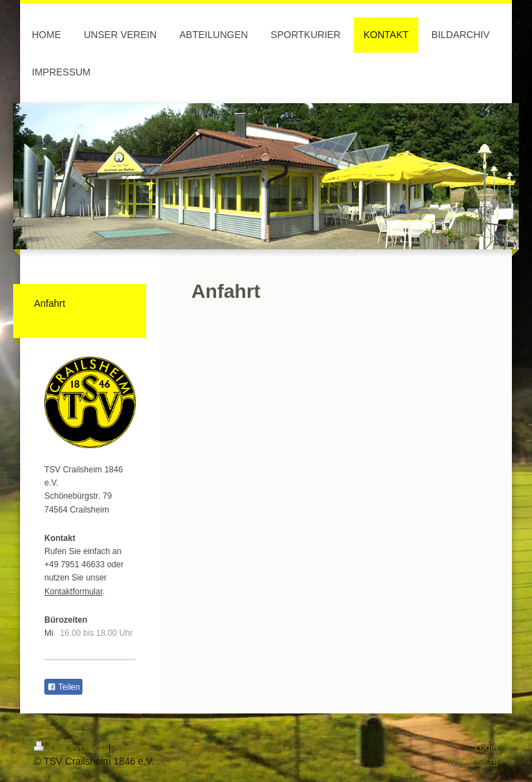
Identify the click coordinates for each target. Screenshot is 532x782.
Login (486, 747)
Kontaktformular (73, 592)
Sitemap (131, 747)
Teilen (63, 687)
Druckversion (71, 747)
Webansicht (473, 761)
